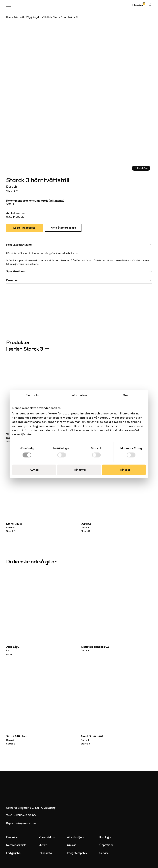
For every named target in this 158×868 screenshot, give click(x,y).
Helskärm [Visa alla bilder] (141, 168)
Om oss (72, 845)
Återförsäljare (76, 837)
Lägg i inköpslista (24, 228)
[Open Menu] (8, 5)
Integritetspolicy (77, 853)
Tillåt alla (124, 470)
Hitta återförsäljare (63, 228)
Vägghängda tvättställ (38, 17)
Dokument (13, 280)
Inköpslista (45, 853)
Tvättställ (19, 17)
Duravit (12, 187)
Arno (9, 654)
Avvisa (34, 470)
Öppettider (106, 845)
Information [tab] (79, 395)
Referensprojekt (16, 845)
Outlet (43, 845)
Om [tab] (125, 395)
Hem (9, 17)
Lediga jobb (13, 853)
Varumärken (47, 837)
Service (104, 853)
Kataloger (105, 837)
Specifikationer (16, 271)
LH (8, 650)
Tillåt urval (79, 470)
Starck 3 (12, 191)
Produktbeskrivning (19, 245)
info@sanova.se (26, 823)
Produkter (12, 837)
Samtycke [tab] (33, 395)
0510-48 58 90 (26, 815)
